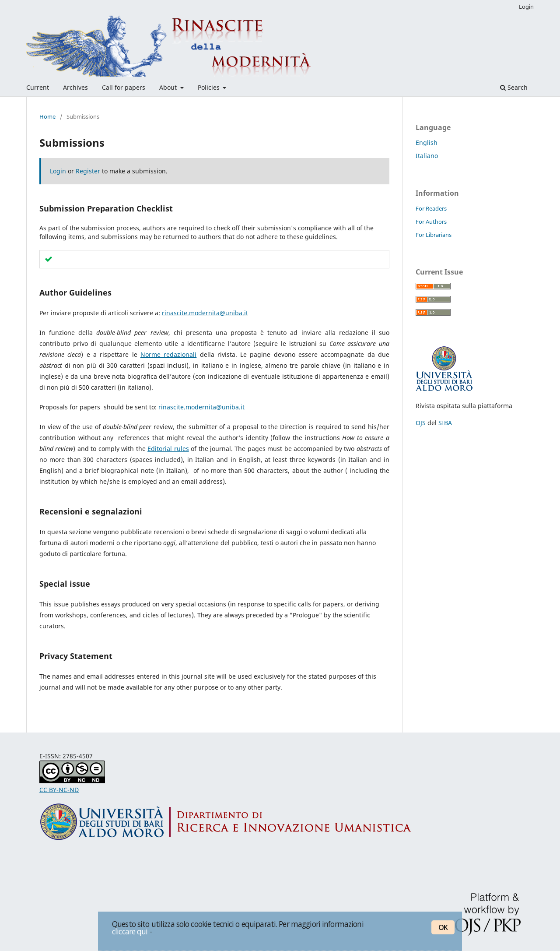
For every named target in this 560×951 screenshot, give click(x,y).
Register (88, 171)
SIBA (445, 423)
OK (443, 927)
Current (38, 87)
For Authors (431, 222)
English (427, 143)
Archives (75, 87)
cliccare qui (130, 931)
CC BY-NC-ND (59, 790)
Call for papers (124, 87)
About (169, 87)
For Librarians (434, 235)
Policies (210, 87)
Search (514, 87)
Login (526, 7)
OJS (421, 423)
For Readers (431, 208)
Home (47, 116)
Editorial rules (168, 449)
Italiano (427, 156)
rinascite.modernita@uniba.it (205, 313)
